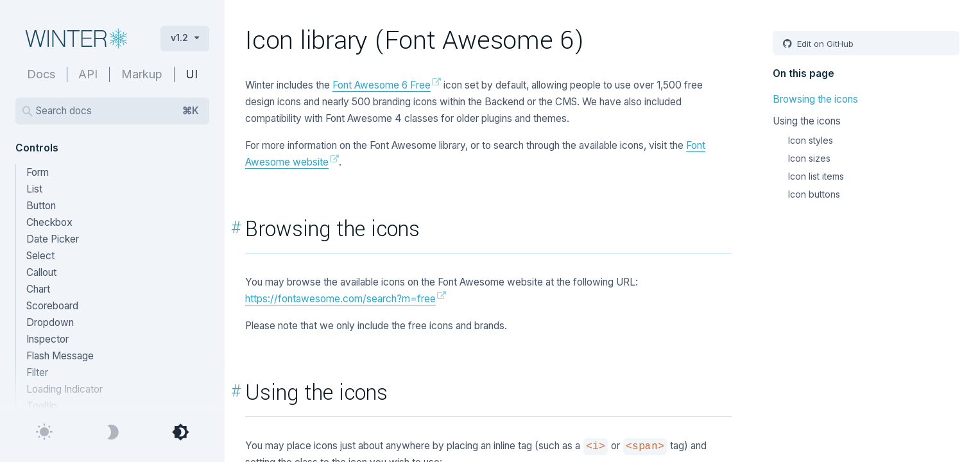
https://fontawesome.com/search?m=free (340, 299)
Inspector (47, 339)
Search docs (117, 111)
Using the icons (807, 121)
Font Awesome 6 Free (382, 85)
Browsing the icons (815, 99)
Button (41, 206)
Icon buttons (814, 194)
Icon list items (816, 176)
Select (40, 256)
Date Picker (53, 239)
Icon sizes (809, 158)
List (34, 189)
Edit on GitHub (824, 44)
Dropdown (50, 322)
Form (38, 172)
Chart (38, 289)
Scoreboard (52, 306)
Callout (41, 272)
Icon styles (811, 140)
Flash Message (60, 356)
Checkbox (49, 222)
